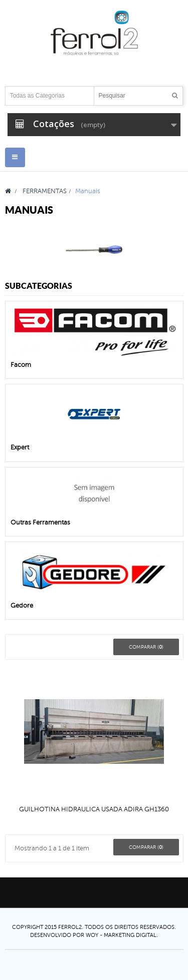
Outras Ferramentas (40, 523)
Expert (20, 447)
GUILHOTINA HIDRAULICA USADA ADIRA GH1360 (94, 809)
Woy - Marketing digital (121, 935)
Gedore (22, 606)
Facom (21, 365)
